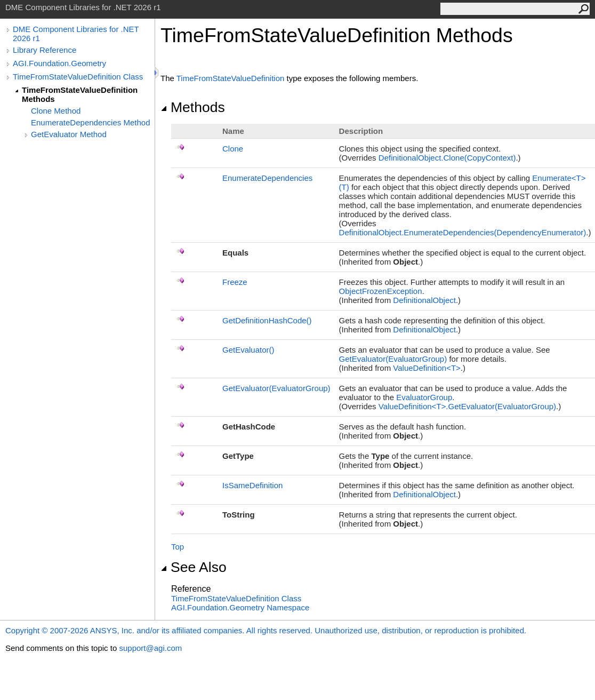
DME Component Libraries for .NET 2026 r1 (76, 34)
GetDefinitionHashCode (267, 320)
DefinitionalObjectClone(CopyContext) (447, 158)
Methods (193, 107)
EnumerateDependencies (267, 178)
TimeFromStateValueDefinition (231, 78)
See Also (194, 567)
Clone (233, 149)
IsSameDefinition (252, 485)
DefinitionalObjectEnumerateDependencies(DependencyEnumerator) (463, 232)
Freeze (235, 282)
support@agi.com (150, 648)
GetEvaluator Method (69, 134)
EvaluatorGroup (424, 397)
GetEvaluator (248, 350)
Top (178, 547)
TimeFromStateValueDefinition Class (78, 77)
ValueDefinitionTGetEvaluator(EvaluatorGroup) (467, 406)
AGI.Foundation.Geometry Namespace (240, 607)
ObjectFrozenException (381, 291)
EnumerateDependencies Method (90, 122)
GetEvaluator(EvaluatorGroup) (393, 359)
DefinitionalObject (424, 300)
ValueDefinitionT (427, 368)
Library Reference (45, 50)
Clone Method (56, 111)
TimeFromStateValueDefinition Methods (80, 94)
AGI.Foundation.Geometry (59, 63)
